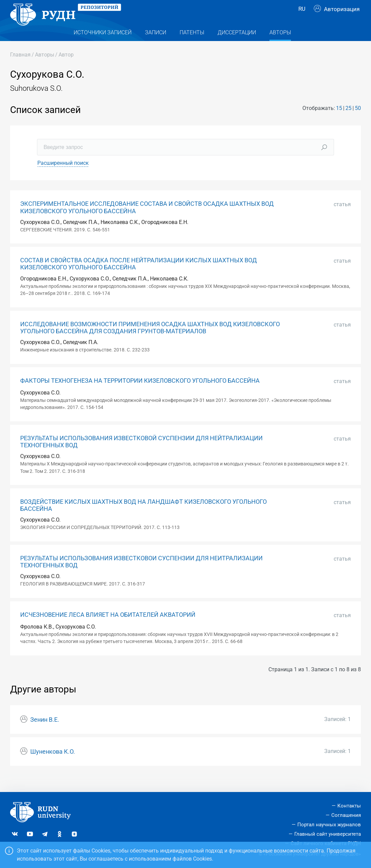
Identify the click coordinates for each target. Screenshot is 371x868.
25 (348, 121)
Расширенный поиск (63, 176)
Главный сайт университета (328, 834)
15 (339, 121)
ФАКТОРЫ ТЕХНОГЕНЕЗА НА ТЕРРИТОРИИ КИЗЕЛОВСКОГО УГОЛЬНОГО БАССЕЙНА (140, 393)
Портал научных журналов (329, 825)
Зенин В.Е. (45, 732)
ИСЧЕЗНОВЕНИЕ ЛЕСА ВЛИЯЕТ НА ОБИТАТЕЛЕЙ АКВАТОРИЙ (108, 628)
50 (358, 121)
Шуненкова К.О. (53, 764)
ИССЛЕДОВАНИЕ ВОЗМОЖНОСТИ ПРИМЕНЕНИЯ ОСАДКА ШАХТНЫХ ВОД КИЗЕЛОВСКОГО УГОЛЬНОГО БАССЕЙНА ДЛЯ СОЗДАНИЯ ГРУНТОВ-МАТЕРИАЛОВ (150, 341)
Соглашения (346, 815)
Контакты (349, 806)
